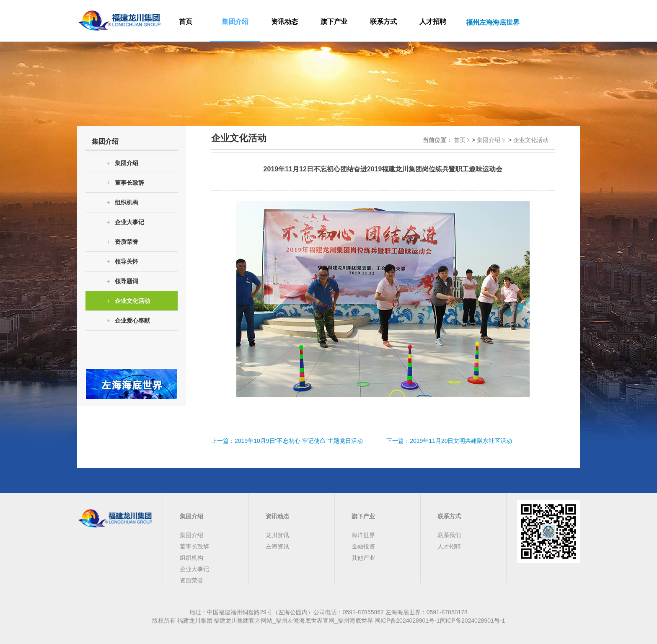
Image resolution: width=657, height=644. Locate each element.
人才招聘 (433, 22)
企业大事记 (125, 222)
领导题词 (122, 281)
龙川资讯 (277, 535)
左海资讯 (277, 546)
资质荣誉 (122, 242)
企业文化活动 (128, 301)
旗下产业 (334, 22)
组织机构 (122, 203)
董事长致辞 (125, 183)
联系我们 (449, 535)
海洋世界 (363, 535)
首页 (186, 22)
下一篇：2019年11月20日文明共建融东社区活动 (449, 441)
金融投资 (363, 546)
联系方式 (383, 22)
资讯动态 (285, 22)
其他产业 (363, 558)
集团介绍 (235, 22)
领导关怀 (122, 262)
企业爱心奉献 (128, 321)
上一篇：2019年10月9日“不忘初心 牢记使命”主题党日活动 (287, 441)
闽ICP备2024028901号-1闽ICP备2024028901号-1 (440, 621)
